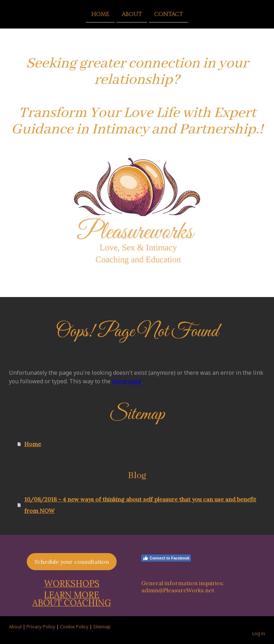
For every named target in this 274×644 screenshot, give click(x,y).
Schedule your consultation (72, 562)
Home (100, 14)
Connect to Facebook (166, 558)
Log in (259, 633)
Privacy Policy (41, 627)
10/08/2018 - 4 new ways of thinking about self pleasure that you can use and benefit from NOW (140, 505)
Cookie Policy (74, 627)
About (132, 14)
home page (127, 381)
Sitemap (102, 627)
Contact (168, 14)
